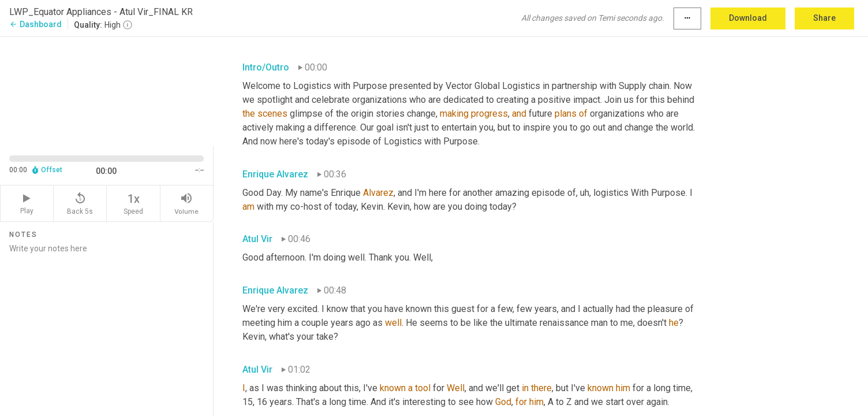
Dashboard (35, 24)
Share (824, 18)
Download (748, 18)
